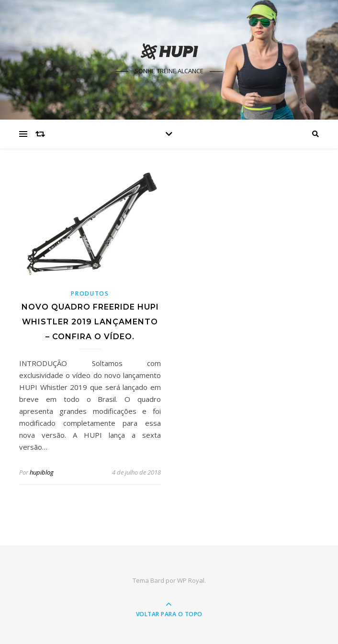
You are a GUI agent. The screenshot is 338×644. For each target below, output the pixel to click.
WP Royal (191, 580)
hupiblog (42, 472)
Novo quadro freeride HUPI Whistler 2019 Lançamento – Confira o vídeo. (90, 322)
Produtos (90, 294)
